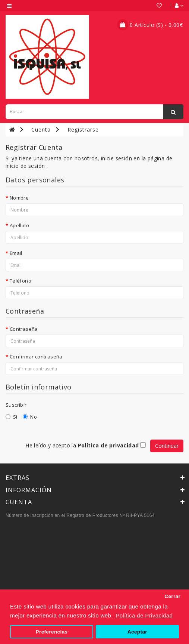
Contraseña (24, 329)
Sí (12, 417)
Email (16, 253)
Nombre (19, 198)
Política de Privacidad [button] (144, 615)
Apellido (19, 225)
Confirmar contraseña (36, 357)
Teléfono (21, 281)
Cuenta (41, 130)
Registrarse (83, 130)
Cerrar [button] (172, 596)
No (30, 417)
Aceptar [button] (137, 632)
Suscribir (16, 405)
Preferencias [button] (52, 632)
